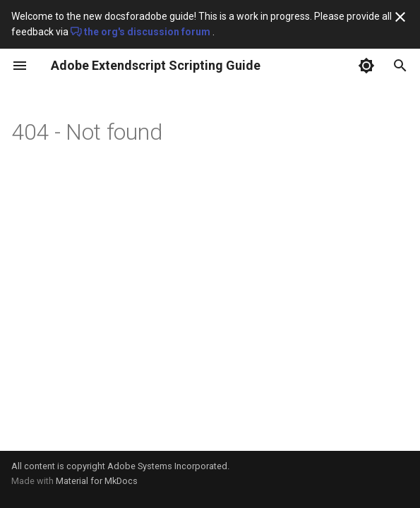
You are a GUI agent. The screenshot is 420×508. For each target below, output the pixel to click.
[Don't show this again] (400, 17)
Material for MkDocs (97, 481)
